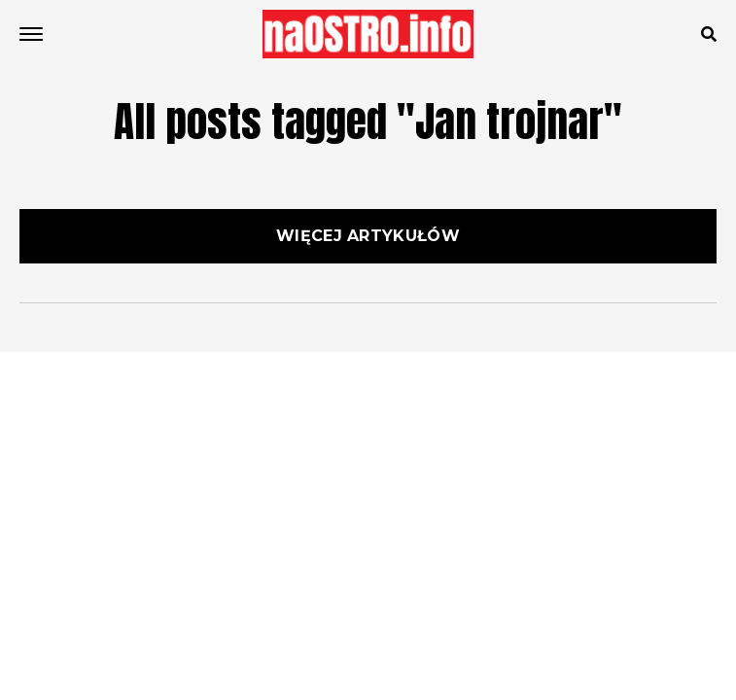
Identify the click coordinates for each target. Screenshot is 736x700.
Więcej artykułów (368, 236)
